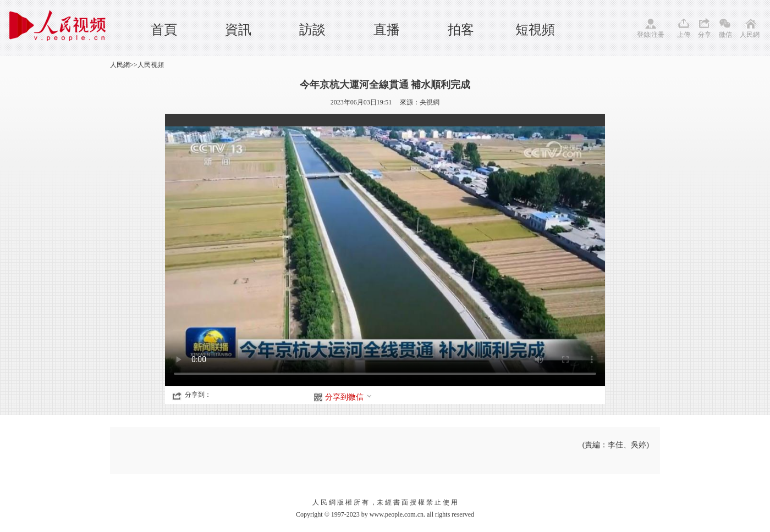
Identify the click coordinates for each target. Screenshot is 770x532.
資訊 (238, 30)
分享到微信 (349, 397)
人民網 (750, 35)
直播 (387, 30)
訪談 (312, 30)
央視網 (430, 102)
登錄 (643, 35)
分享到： (198, 395)
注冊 (658, 35)
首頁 (164, 30)
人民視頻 (151, 65)
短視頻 (535, 30)
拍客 (461, 30)
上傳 (684, 35)
